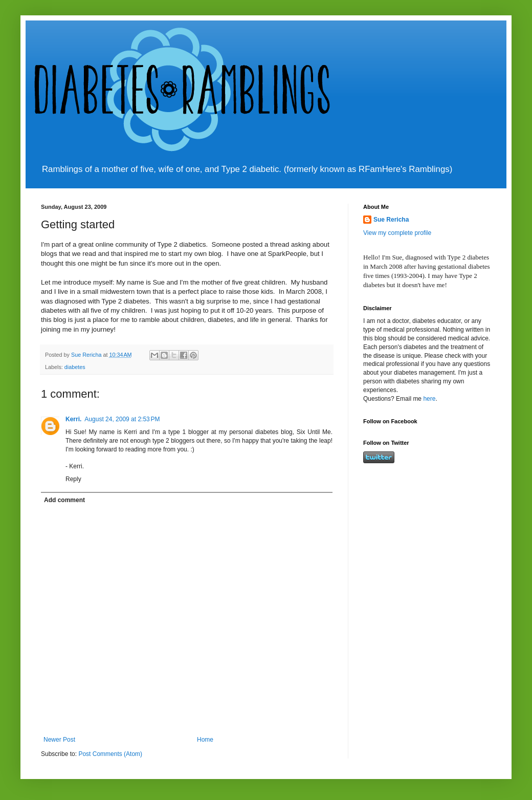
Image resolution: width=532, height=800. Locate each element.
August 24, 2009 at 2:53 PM (122, 419)
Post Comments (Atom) (110, 754)
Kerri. (73, 419)
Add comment (64, 500)
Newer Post (59, 740)
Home (205, 740)
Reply (73, 479)
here (429, 399)
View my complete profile (397, 233)
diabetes (75, 367)
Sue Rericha (391, 220)
